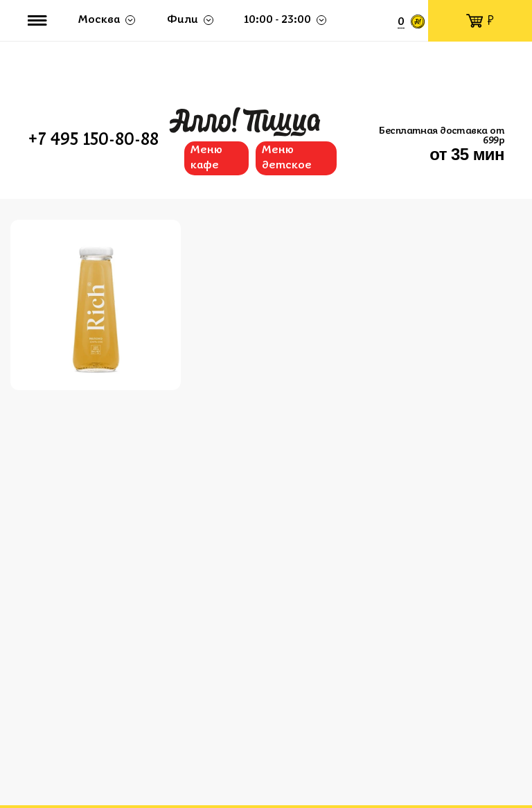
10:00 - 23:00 (278, 20)
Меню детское (287, 158)
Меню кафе (206, 158)
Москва (99, 20)
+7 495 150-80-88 (93, 141)
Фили (183, 20)
